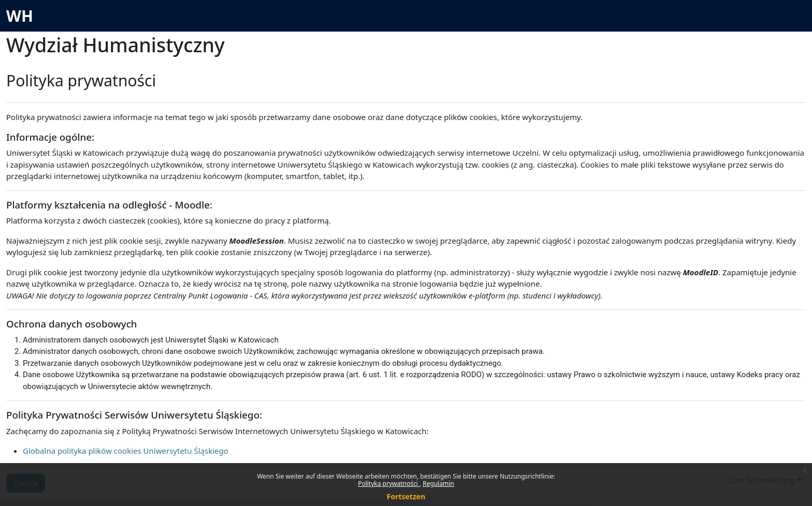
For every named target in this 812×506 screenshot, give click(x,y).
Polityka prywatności (389, 483)
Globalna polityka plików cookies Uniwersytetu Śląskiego (126, 451)
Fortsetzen (406, 496)
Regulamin (438, 483)
